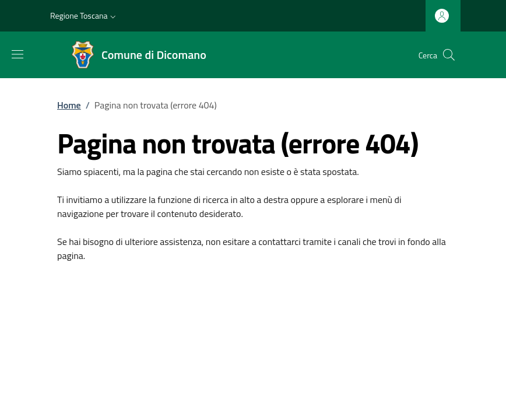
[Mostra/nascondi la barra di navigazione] (17, 54)
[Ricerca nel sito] (449, 55)
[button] (84, 16)
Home (69, 105)
